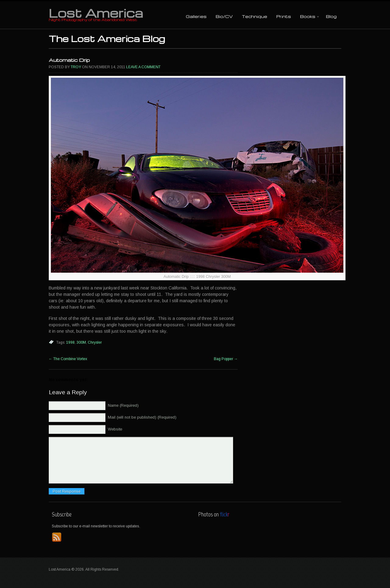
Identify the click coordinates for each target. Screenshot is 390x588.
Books (308, 17)
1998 (70, 342)
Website (115, 429)
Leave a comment (143, 67)
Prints (284, 16)
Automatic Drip (69, 60)
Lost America (96, 13)
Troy (76, 67)
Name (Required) (123, 405)
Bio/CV (224, 16)
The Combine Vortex (68, 359)
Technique (255, 16)
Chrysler (95, 342)
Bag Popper (226, 359)
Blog (331, 16)
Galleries (196, 16)
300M (81, 342)
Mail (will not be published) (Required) (142, 417)
